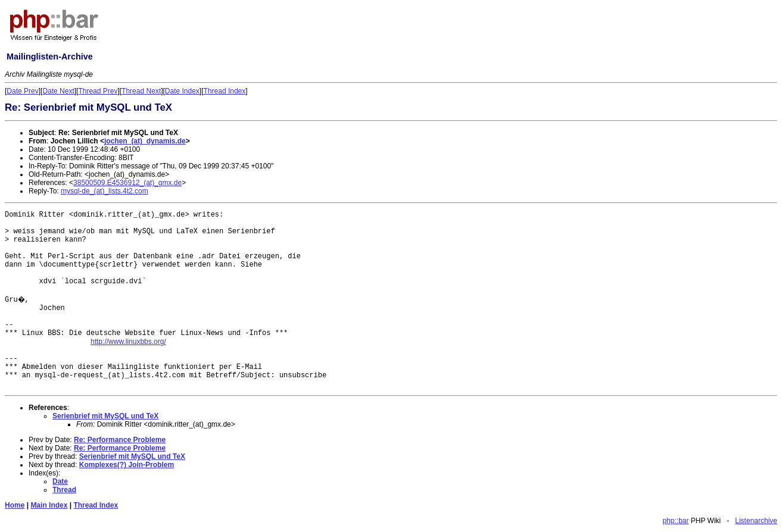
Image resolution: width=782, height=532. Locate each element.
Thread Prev (98, 91)
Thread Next (141, 91)
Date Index (182, 91)
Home (15, 505)
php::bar (675, 521)
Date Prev (22, 91)
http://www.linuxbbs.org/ (128, 342)
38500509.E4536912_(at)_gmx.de (127, 183)
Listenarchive (756, 521)
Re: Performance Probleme (120, 440)
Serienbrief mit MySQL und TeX (105, 416)
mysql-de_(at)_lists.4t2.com (105, 191)
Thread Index (225, 91)
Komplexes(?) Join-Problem (127, 465)
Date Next (58, 91)
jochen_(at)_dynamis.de (145, 141)
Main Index (49, 505)
